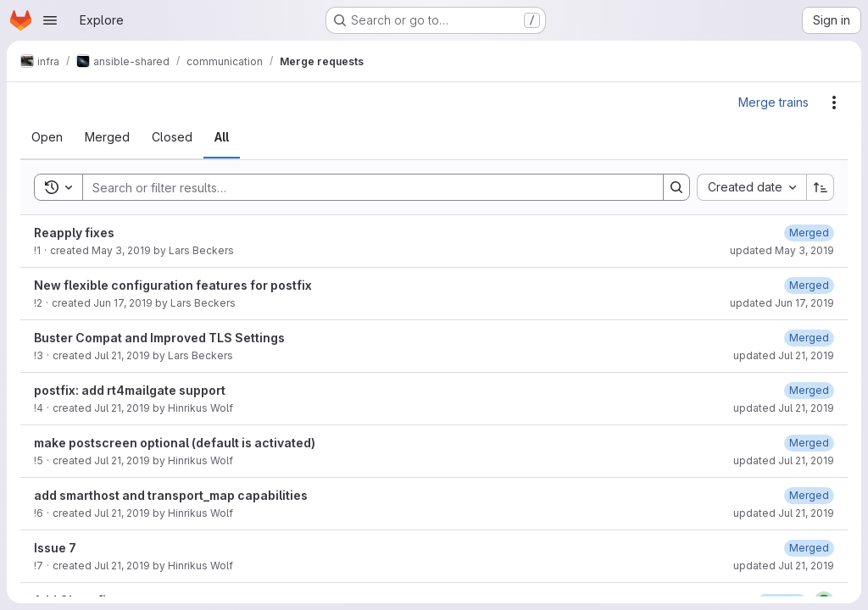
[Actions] (834, 103)
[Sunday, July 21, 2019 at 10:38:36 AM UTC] (809, 443)
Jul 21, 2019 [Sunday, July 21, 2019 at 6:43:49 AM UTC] (122, 355)
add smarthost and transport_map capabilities (171, 495)
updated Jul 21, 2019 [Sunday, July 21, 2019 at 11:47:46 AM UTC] (784, 513)
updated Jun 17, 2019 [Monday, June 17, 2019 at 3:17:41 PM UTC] (782, 303)
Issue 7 (55, 548)
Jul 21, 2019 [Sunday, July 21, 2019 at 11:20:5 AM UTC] (122, 513)
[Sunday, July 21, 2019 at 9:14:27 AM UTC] (809, 338)
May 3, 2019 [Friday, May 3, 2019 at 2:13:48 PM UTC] (121, 250)
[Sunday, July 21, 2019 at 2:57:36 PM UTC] (809, 548)
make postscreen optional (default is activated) (175, 443)
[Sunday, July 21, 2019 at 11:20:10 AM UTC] (809, 495)
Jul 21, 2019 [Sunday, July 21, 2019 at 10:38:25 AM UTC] (122, 460)
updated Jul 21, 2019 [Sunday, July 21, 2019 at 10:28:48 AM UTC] (784, 408)
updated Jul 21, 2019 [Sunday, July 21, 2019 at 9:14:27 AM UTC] (784, 355)
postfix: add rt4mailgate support (130, 390)
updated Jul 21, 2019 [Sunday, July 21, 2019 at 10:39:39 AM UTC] (784, 460)
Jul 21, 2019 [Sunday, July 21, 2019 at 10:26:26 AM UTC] (122, 408)
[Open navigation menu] (50, 20)
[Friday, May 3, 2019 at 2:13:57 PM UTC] (809, 233)
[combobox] (751, 187)
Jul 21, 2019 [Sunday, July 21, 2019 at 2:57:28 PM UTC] (122, 566)
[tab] (47, 137)
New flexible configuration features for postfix (173, 285)
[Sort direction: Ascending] (821, 187)
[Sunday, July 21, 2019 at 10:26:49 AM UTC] (809, 390)
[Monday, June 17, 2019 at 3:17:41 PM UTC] (809, 285)
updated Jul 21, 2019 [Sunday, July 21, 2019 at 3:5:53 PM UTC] (784, 566)
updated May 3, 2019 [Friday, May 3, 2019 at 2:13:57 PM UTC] (782, 250)
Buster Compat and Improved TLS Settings (159, 338)
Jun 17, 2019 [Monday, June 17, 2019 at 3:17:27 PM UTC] (123, 303)
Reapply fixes (74, 233)
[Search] (364, 187)
